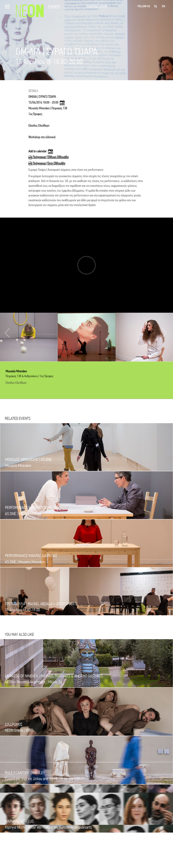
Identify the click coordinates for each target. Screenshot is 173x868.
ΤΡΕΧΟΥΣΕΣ (93, 6)
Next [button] (164, 333)
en (163, 6)
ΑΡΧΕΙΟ (103, 6)
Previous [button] (7, 333)
